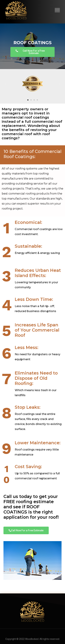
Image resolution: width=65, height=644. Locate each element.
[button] (6, 84)
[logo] (16, 10)
